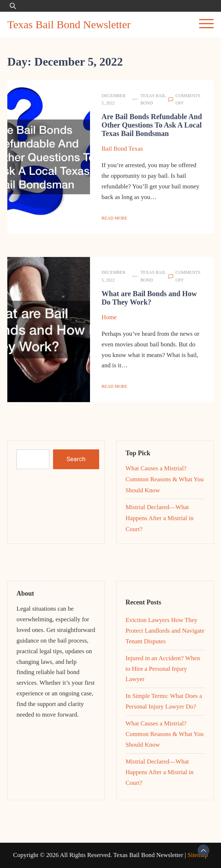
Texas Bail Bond (153, 99)
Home (109, 317)
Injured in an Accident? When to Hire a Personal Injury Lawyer (163, 669)
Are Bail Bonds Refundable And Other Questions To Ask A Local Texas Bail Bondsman (152, 125)
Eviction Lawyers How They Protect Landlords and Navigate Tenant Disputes (165, 631)
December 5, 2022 (114, 99)
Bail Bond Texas (122, 149)
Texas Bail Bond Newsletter (69, 24)
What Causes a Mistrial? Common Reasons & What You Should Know (165, 479)
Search (76, 459)
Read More (115, 218)
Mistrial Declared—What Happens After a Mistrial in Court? (160, 518)
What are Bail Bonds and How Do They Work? (149, 298)
